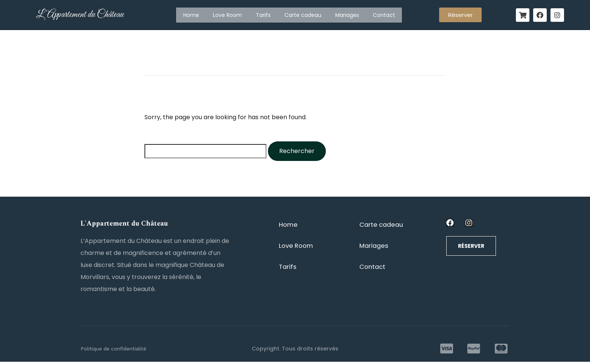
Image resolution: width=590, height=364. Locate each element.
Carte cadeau (301, 16)
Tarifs (264, 16)
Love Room (231, 16)
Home (198, 16)
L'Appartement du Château (80, 16)
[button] (460, 16)
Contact (377, 16)
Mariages (343, 16)
